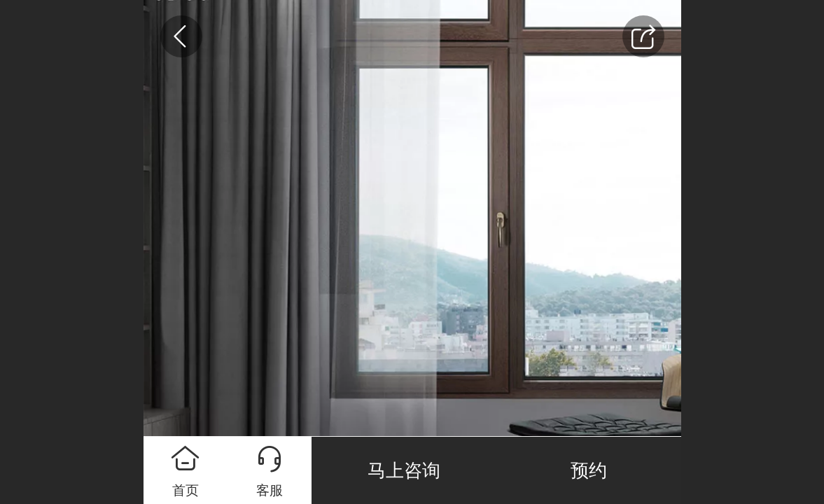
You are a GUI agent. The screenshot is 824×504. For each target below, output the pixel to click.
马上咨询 (404, 470)
